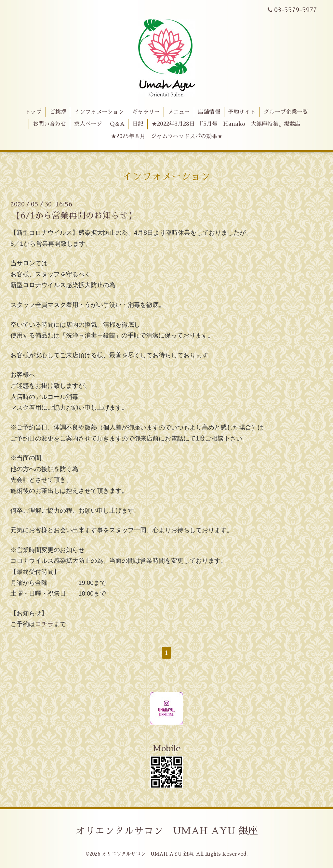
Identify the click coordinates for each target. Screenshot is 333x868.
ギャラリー (146, 112)
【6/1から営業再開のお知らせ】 (74, 216)
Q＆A (117, 124)
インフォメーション (99, 112)
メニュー (179, 112)
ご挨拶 (58, 112)
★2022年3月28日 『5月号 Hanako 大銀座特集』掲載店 (226, 124)
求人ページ (88, 124)
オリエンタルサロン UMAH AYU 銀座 (167, 831)
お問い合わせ (49, 124)
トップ (33, 112)
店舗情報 (209, 112)
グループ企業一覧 (286, 112)
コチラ (44, 624)
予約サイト (242, 112)
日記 (138, 124)
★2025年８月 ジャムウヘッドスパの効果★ (167, 136)
